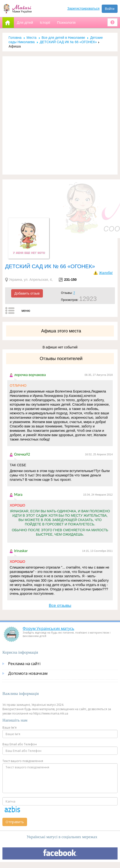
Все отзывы (60, 606)
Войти (110, 9)
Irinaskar (21, 551)
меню (26, 311)
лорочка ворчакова (30, 375)
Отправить (15, 822)
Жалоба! (106, 273)
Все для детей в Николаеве (63, 38)
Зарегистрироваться (83, 8)
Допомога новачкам (28, 673)
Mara (18, 494)
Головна (15, 38)
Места (32, 38)
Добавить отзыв (27, 293)
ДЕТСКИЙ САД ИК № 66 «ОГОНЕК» (68, 42)
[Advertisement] (58, 115)
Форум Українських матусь (48, 628)
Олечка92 (22, 454)
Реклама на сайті (24, 664)
